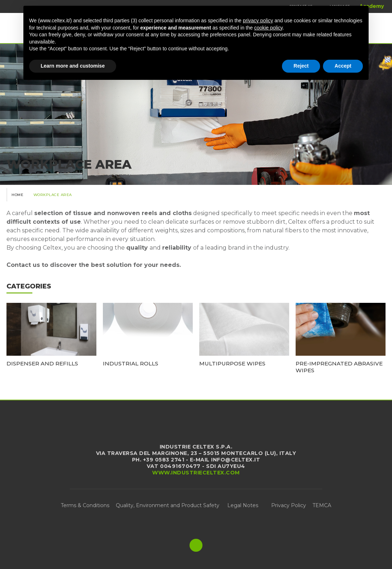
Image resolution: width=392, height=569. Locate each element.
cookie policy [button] (268, 28)
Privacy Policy (289, 505)
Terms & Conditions (85, 505)
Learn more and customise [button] (73, 66)
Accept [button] (343, 66)
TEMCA (322, 505)
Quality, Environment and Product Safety (168, 505)
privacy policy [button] (258, 21)
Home (17, 195)
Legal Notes (243, 505)
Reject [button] (301, 66)
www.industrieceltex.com (196, 473)
